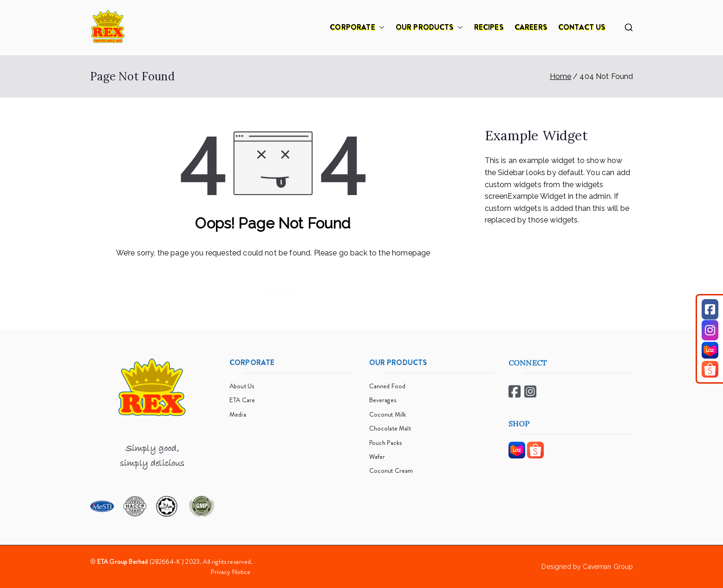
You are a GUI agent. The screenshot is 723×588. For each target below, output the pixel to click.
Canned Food (388, 386)
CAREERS (531, 27)
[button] (380, 27)
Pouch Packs (386, 443)
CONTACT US (582, 27)
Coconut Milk (388, 414)
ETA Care (242, 400)
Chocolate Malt (390, 428)
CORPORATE (357, 27)
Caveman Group (608, 567)
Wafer (377, 457)
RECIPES (489, 27)
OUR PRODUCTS (429, 27)
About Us (242, 386)
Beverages (383, 400)
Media (238, 414)
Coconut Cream (391, 470)
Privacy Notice (231, 572)
